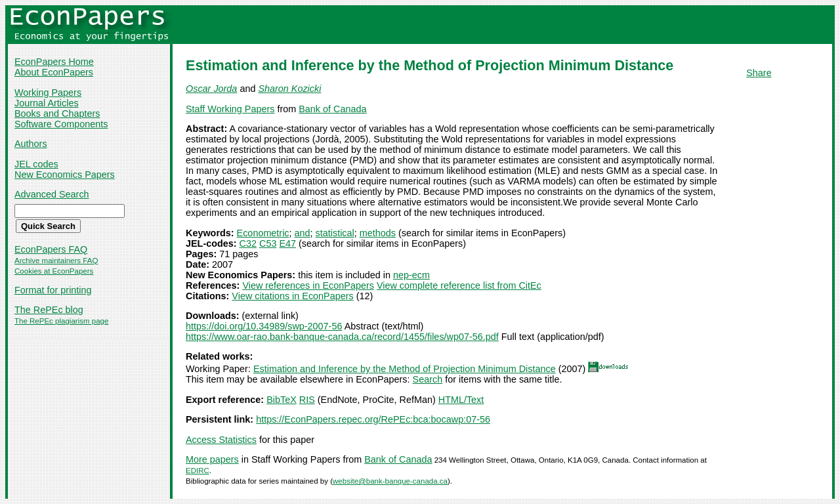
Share (759, 73)
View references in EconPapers (308, 285)
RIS (307, 400)
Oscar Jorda (211, 89)
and (303, 233)
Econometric (263, 233)
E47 (287, 243)
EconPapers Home (54, 62)
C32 (248, 243)
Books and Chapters (57, 114)
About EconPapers (54, 72)
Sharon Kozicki (289, 89)
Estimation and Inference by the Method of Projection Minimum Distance (405, 369)
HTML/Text (461, 400)
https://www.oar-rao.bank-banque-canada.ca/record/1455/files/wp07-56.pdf (342, 337)
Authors (31, 144)
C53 (268, 243)
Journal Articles (47, 103)
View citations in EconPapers (292, 296)
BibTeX (282, 400)
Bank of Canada (332, 109)
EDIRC (198, 471)
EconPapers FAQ (51, 249)
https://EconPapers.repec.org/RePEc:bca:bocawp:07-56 (373, 419)
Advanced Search (52, 194)
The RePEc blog (49, 310)
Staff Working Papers (230, 109)
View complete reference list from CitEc (459, 285)
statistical (335, 233)
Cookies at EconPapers (54, 271)
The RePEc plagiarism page (61, 321)
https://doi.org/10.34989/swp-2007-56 (264, 326)
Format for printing (53, 290)
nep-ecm (411, 275)
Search (428, 379)
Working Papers (48, 93)
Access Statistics (221, 440)
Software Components (61, 124)
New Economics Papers (65, 175)
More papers (212, 459)
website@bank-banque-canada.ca (390, 481)
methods (378, 233)
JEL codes (36, 164)
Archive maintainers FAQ (56, 261)
